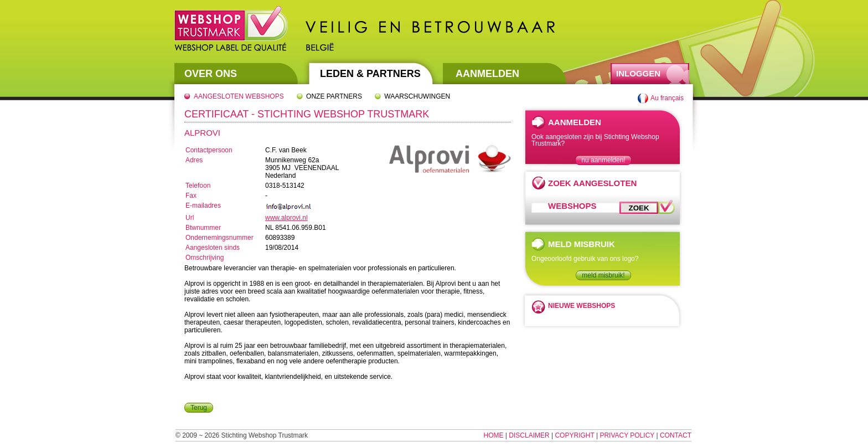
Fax (191, 196)
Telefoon (198, 186)
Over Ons (211, 74)
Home (494, 435)
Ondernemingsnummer (219, 238)
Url (190, 218)
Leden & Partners (370, 74)
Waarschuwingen (417, 96)
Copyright (574, 435)
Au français (667, 98)
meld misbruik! (603, 275)
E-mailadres (203, 205)
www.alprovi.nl (286, 218)
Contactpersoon (209, 150)
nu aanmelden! (603, 160)
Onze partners (334, 96)
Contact (676, 435)
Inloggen (638, 73)
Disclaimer (529, 435)
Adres (194, 160)
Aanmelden (487, 74)
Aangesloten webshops (239, 96)
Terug (199, 408)
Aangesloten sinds (213, 248)
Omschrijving (205, 258)
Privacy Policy (627, 435)
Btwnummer (203, 228)
